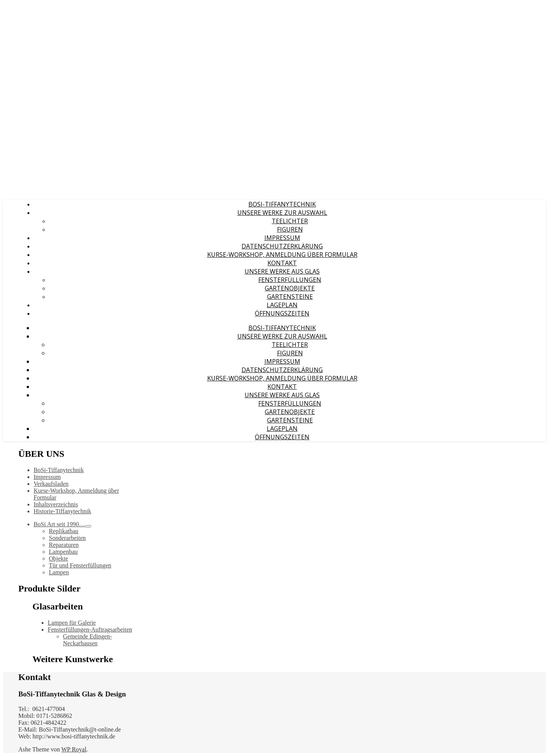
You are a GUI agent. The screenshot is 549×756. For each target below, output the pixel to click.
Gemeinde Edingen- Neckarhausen (87, 640)
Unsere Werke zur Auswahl (282, 213)
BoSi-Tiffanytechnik (282, 204)
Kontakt (282, 263)
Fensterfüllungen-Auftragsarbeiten (90, 629)
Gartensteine (290, 297)
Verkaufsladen (51, 484)
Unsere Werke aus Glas (282, 271)
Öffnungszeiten (282, 313)
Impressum (282, 238)
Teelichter (290, 221)
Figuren (290, 229)
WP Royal (74, 749)
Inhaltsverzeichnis (56, 504)
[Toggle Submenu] (88, 526)
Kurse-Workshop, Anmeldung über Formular (282, 255)
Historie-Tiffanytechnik (62, 511)
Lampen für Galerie (72, 623)
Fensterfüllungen (290, 280)
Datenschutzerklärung (282, 246)
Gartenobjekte (290, 288)
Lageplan (282, 305)
